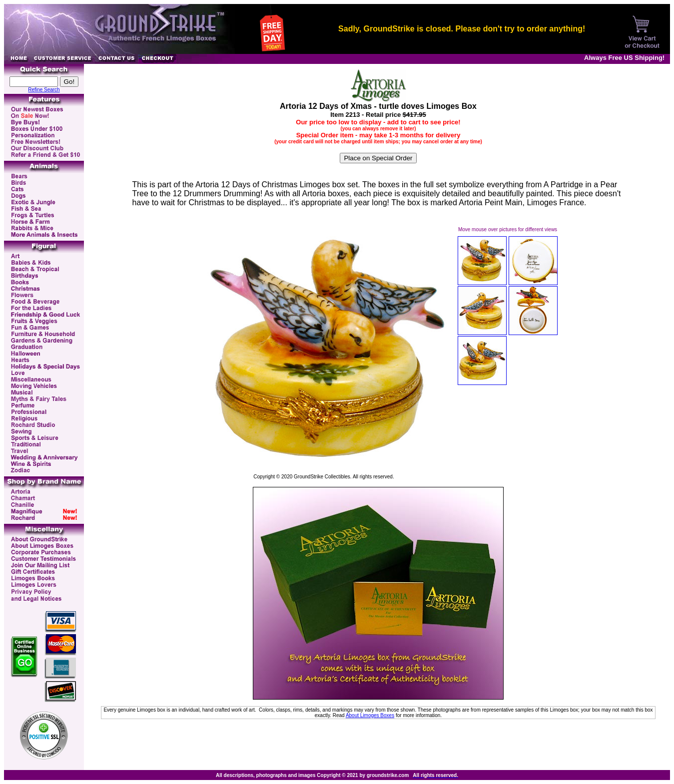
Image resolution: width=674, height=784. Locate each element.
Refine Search (44, 90)
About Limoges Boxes (370, 715)
